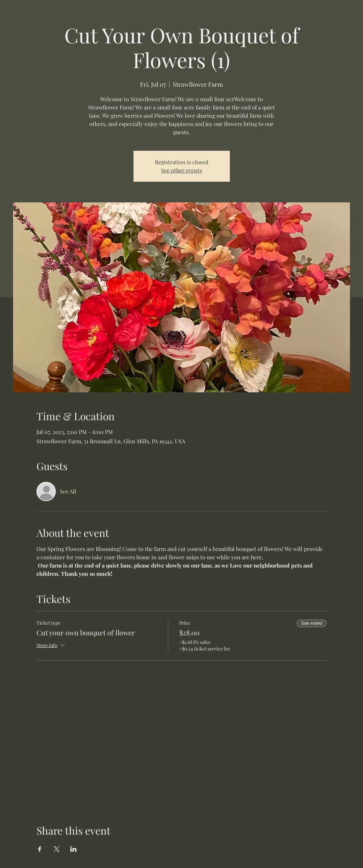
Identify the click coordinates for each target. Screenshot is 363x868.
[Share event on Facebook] (40, 849)
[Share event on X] (57, 849)
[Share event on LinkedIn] (73, 849)
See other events (181, 170)
